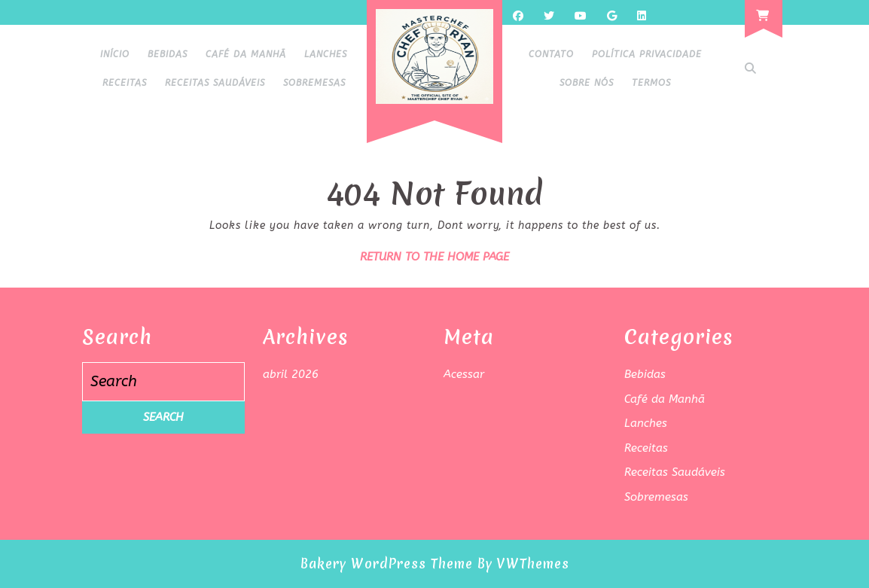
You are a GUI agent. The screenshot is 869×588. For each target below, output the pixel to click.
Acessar (464, 374)
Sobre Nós (587, 83)
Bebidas (168, 54)
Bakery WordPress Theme (387, 564)
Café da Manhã (246, 54)
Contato (551, 54)
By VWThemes (523, 564)
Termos (651, 83)
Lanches (326, 54)
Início (115, 54)
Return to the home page (434, 257)
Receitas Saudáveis (215, 83)
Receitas (125, 83)
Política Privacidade (647, 54)
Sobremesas (314, 83)
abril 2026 (291, 374)
